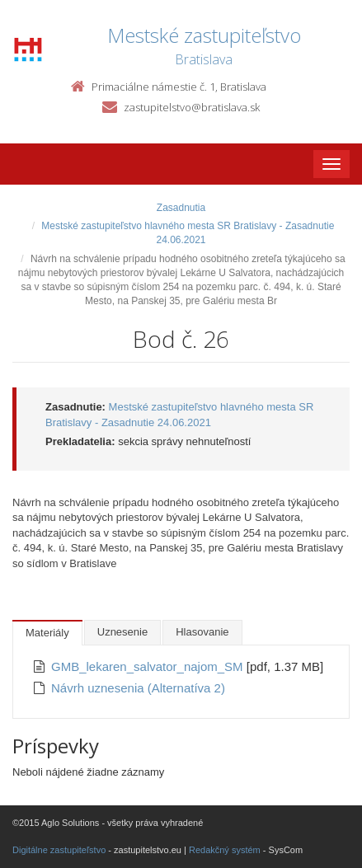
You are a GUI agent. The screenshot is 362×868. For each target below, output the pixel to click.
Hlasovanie (202, 632)
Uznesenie (122, 632)
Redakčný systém (225, 850)
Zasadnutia (181, 208)
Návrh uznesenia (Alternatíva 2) (138, 688)
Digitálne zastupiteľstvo (59, 850)
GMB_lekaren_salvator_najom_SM (149, 666)
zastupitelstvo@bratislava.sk (192, 107)
